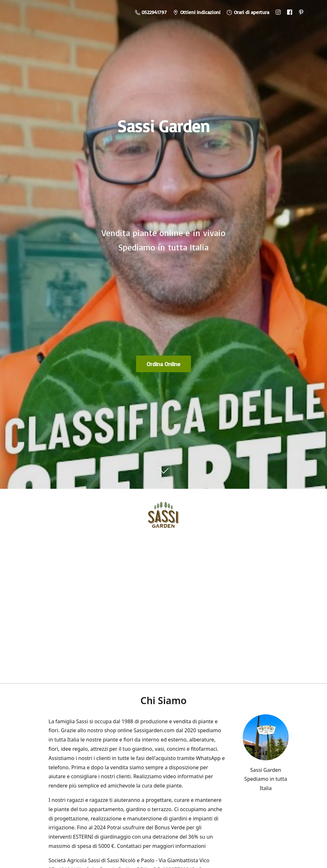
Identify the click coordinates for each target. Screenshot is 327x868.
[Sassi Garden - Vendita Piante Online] (163, 517)
